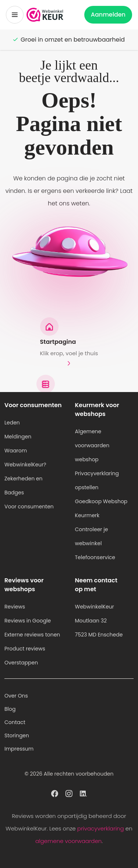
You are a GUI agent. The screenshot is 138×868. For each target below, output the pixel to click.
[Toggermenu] (15, 15)
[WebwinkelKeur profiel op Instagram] (69, 793)
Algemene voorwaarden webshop (92, 445)
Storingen (17, 735)
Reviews (15, 607)
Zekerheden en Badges (24, 486)
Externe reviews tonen (32, 635)
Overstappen (21, 663)
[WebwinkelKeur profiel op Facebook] (55, 793)
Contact (15, 722)
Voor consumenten (29, 507)
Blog (10, 709)
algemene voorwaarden (68, 841)
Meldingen (18, 437)
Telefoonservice (95, 557)
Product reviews (25, 649)
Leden (12, 423)
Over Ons (16, 696)
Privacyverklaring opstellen (97, 480)
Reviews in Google (28, 621)
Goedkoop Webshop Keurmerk (101, 508)
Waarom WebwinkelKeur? (25, 458)
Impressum (19, 749)
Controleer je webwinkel (92, 536)
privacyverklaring (101, 828)
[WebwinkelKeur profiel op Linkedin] (83, 793)
